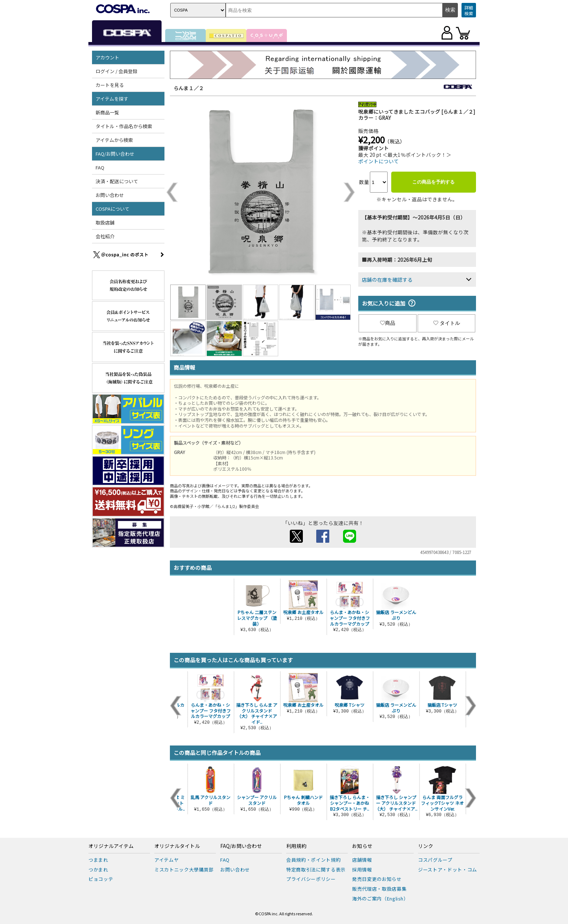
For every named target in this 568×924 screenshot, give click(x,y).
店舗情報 (362, 860)
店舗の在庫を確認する (387, 280)
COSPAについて (112, 209)
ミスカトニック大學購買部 (184, 870)
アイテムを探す (112, 99)
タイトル (447, 323)
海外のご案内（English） (380, 898)
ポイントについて (379, 161)
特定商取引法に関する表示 (316, 870)
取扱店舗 (105, 222)
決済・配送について (117, 181)
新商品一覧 (107, 112)
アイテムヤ (166, 860)
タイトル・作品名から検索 (124, 126)
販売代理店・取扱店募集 (379, 889)
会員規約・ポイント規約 (313, 860)
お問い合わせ (110, 195)
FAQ (100, 167)
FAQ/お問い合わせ (115, 154)
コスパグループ (435, 860)
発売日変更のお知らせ (377, 879)
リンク (426, 846)
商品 (388, 323)
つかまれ (98, 870)
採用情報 (362, 870)
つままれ (98, 860)
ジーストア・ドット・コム (448, 870)
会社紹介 (105, 236)
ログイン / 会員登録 (116, 71)
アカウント (107, 57)
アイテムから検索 (114, 140)
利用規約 (296, 846)
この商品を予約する (433, 182)
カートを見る (110, 85)
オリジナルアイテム (111, 846)
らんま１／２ (189, 88)
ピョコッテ (101, 879)
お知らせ (362, 846)
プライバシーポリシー (311, 879)
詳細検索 (469, 10)
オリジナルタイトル (177, 846)
